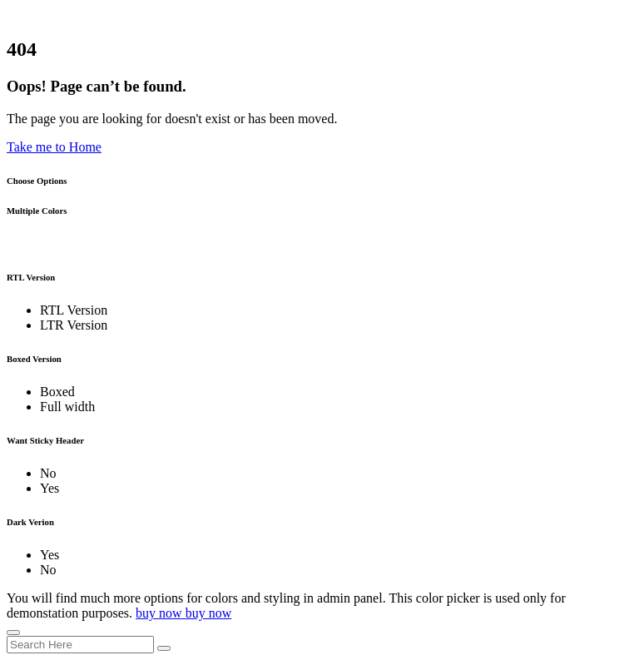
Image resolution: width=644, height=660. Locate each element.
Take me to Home (54, 147)
